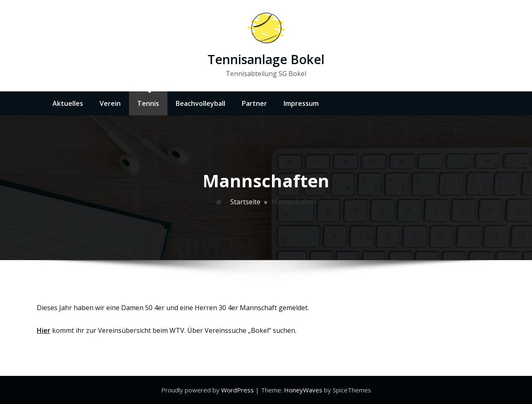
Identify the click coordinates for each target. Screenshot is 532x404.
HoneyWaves (303, 390)
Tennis (148, 103)
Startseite (245, 202)
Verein (110, 103)
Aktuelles (68, 103)
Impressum (301, 103)
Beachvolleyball (200, 103)
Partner (254, 103)
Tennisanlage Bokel (266, 59)
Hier (44, 330)
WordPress (238, 390)
